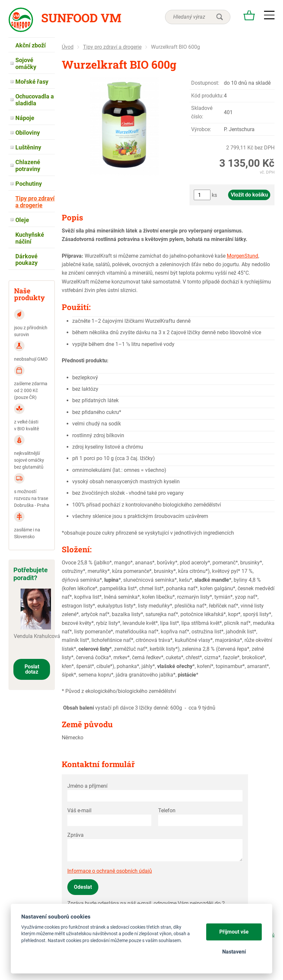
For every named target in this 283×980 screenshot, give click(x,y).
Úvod (68, 47)
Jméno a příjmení (87, 786)
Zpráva (75, 835)
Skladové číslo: (202, 112)
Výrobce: (201, 129)
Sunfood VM (81, 18)
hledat (220, 17)
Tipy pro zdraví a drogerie (112, 47)
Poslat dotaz (32, 669)
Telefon (167, 810)
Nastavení (234, 952)
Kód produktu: (207, 96)
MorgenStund (242, 256)
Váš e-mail (79, 810)
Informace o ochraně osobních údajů (110, 871)
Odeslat (83, 887)
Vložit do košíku (249, 195)
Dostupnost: (205, 83)
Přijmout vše (234, 932)
